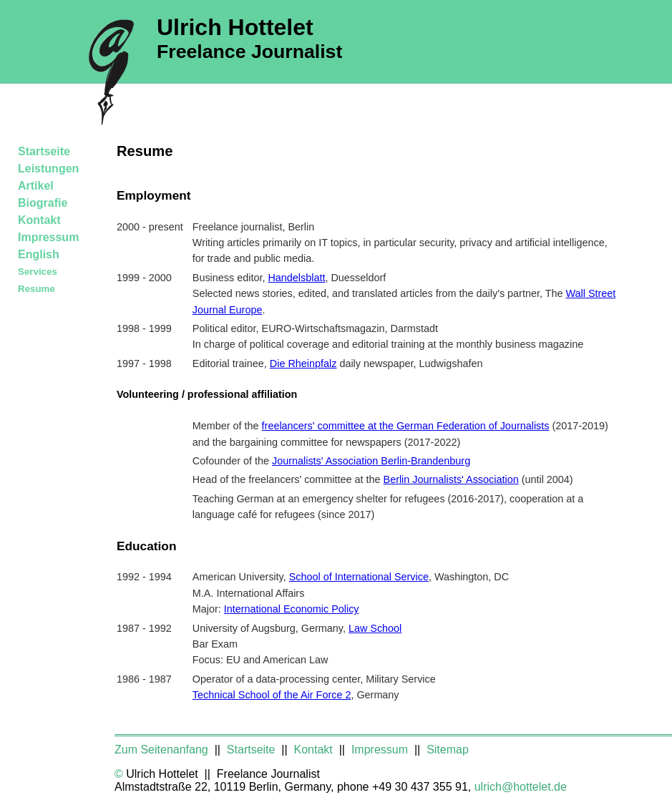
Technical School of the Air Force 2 (272, 695)
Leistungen (48, 169)
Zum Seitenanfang (163, 750)
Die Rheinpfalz (303, 364)
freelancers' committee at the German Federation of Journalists (406, 426)
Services (38, 272)
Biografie (43, 203)
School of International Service (359, 577)
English (39, 254)
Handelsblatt (296, 278)
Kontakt (39, 220)
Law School (375, 628)
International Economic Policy (292, 609)
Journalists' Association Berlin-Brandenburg (371, 461)
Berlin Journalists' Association (451, 479)
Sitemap (448, 750)
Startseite (44, 151)
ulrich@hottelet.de (521, 787)
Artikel (36, 186)
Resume (36, 289)
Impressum (48, 237)
